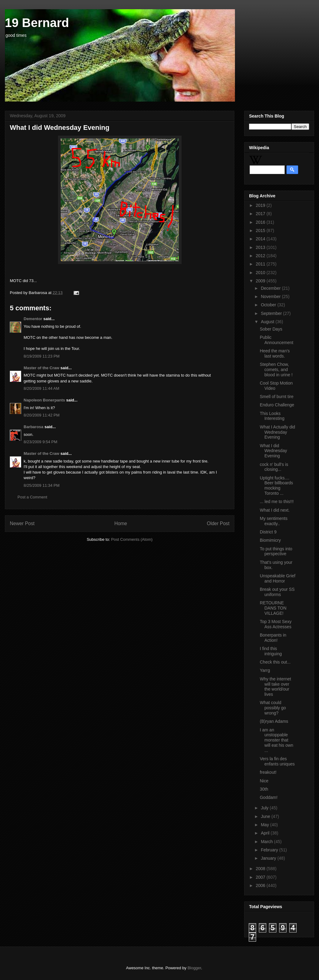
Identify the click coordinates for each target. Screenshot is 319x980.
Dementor (33, 319)
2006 (261, 885)
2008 (261, 869)
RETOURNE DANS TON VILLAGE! (273, 608)
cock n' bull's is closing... (274, 467)
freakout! (268, 772)
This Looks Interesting (272, 416)
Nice (264, 781)
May (265, 825)
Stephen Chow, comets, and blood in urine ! (276, 370)
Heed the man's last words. (275, 353)
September (272, 313)
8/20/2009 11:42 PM (42, 415)
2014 (261, 239)
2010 (261, 273)
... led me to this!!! (277, 502)
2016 (261, 222)
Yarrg (265, 670)
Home (121, 523)
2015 (261, 230)
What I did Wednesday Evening (273, 451)
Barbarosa (33, 427)
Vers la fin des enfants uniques (277, 761)
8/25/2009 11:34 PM (42, 485)
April (266, 833)
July (265, 808)
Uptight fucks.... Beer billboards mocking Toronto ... (276, 486)
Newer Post (22, 523)
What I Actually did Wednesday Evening (277, 432)
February (270, 850)
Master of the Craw (41, 368)
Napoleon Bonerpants (44, 400)
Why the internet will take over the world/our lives (275, 687)
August (268, 322)
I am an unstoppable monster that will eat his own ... (277, 740)
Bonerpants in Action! (273, 638)
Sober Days (271, 329)
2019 (261, 205)
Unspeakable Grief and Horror (278, 578)
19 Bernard (37, 23)
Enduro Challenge (277, 405)
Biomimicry (270, 540)
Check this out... (275, 662)
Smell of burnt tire (277, 397)
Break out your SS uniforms (277, 592)
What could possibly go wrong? (273, 708)
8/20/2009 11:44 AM (41, 388)
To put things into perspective (276, 551)
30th (264, 789)
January (269, 858)
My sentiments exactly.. (274, 521)
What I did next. (275, 510)
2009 (261, 281)
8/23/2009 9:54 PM (40, 442)
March (267, 842)
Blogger (194, 968)
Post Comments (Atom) (132, 539)
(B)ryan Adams (274, 721)
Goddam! (269, 797)
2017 (261, 214)
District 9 (268, 532)
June (266, 816)
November (271, 296)
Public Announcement (277, 340)
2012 (261, 256)
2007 (261, 877)
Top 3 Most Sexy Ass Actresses (276, 624)
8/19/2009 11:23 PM (42, 356)
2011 (261, 264)
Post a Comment (32, 497)
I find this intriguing (271, 651)
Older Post (218, 523)
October (269, 305)
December (271, 288)
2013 (261, 247)
